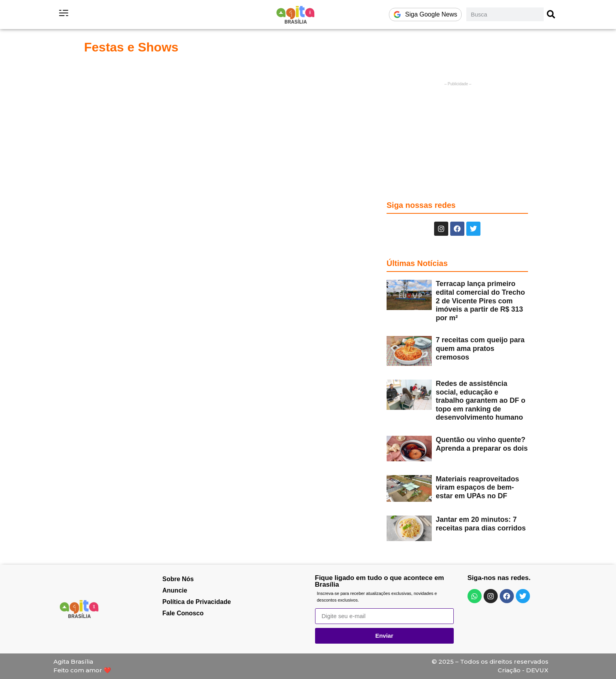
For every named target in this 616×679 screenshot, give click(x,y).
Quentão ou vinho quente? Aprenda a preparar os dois (482, 444)
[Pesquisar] (551, 14)
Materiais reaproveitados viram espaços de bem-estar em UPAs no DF (477, 487)
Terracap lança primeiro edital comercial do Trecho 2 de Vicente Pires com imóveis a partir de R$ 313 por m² (480, 301)
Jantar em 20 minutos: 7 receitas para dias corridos (481, 524)
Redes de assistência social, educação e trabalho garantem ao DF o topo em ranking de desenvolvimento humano (480, 400)
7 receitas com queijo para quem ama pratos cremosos (480, 348)
